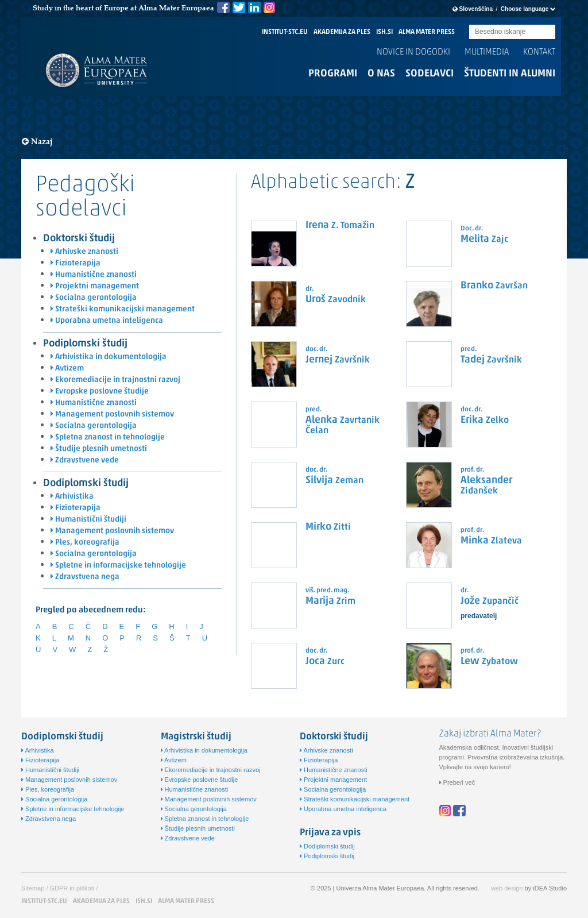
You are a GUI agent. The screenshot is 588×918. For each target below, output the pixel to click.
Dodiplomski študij (86, 483)
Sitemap (33, 888)
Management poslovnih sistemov (112, 414)
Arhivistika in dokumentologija (109, 357)
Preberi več (457, 782)
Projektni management (95, 286)
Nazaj (37, 142)
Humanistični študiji (88, 520)
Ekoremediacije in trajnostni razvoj (115, 380)
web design (507, 888)
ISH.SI (384, 32)
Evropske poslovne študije (100, 392)
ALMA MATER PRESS (427, 32)
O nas (381, 74)
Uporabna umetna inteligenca (107, 321)
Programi (333, 74)
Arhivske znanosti (84, 252)
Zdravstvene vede (85, 460)
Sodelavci (430, 74)
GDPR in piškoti (72, 888)
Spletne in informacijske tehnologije (118, 566)
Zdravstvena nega (85, 577)
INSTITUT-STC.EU (285, 32)
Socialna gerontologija (94, 298)
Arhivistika (72, 497)
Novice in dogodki (413, 52)
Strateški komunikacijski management (123, 309)
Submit (547, 32)
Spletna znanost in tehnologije (108, 437)
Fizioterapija (76, 263)
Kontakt (539, 52)
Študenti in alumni (510, 74)
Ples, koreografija (85, 543)
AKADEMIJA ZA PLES (342, 32)
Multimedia (487, 52)
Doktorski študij (79, 239)
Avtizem (67, 369)
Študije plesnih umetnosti (99, 449)
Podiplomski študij (85, 344)
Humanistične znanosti (94, 275)
